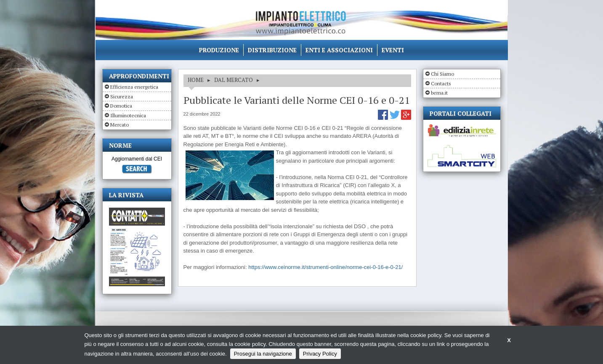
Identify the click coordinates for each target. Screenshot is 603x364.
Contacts (441, 83)
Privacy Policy (320, 354)
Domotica (121, 106)
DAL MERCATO (234, 80)
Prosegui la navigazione (263, 354)
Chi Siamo (442, 74)
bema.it (439, 93)
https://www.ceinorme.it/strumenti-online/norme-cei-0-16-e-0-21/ (325, 267)
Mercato (120, 125)
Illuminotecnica (128, 115)
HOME (196, 80)
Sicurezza (122, 96)
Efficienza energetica (134, 87)
